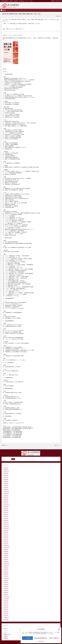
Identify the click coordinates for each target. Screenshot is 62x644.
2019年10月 (6, 565)
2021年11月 (6, 526)
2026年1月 (6, 470)
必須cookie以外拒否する (41, 638)
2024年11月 (6, 491)
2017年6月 (6, 606)
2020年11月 (6, 546)
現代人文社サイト (20, 29)
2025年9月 (6, 474)
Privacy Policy (41, 641)
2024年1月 (6, 503)
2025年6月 (6, 480)
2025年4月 (6, 484)
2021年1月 (6, 544)
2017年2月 (6, 614)
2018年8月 (6, 581)
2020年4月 (6, 555)
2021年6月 (6, 536)
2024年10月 (6, 493)
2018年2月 (6, 592)
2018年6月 (6, 585)
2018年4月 (6, 588)
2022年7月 (6, 515)
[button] (59, 629)
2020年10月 (6, 548)
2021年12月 (6, 524)
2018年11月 (6, 579)
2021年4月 (6, 538)
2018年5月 (6, 587)
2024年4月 (6, 497)
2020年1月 (6, 561)
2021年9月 (6, 530)
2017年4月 (6, 610)
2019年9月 (6, 567)
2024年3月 (6, 499)
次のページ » (58, 445)
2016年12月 (6, 618)
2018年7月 (6, 583)
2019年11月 (6, 563)
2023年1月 (6, 513)
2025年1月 (6, 489)
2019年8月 (6, 569)
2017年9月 (6, 600)
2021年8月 (6, 532)
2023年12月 (6, 505)
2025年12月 (6, 472)
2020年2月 (6, 559)
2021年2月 (6, 542)
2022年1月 (6, 522)
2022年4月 (6, 519)
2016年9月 (6, 620)
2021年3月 (6, 540)
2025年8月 (6, 476)
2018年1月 (6, 594)
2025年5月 (6, 482)
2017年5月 (6, 608)
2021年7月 (6, 534)
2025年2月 (6, 487)
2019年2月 (6, 575)
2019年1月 (6, 577)
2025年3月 (6, 485)
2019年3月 (6, 573)
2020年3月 (6, 557)
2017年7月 (6, 604)
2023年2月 (6, 511)
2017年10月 (6, 598)
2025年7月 (6, 478)
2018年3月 (6, 590)
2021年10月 (6, 528)
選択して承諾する (54, 638)
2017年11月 (6, 596)
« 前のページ (4, 445)
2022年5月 (6, 517)
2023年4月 (6, 507)
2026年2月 (6, 468)
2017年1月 (6, 616)
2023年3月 (6, 509)
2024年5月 (6, 495)
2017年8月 (6, 602)
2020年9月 (6, 550)
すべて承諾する (27, 638)
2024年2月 (6, 501)
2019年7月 (6, 571)
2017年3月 (6, 612)
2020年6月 (6, 554)
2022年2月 (6, 521)
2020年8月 (6, 552)
